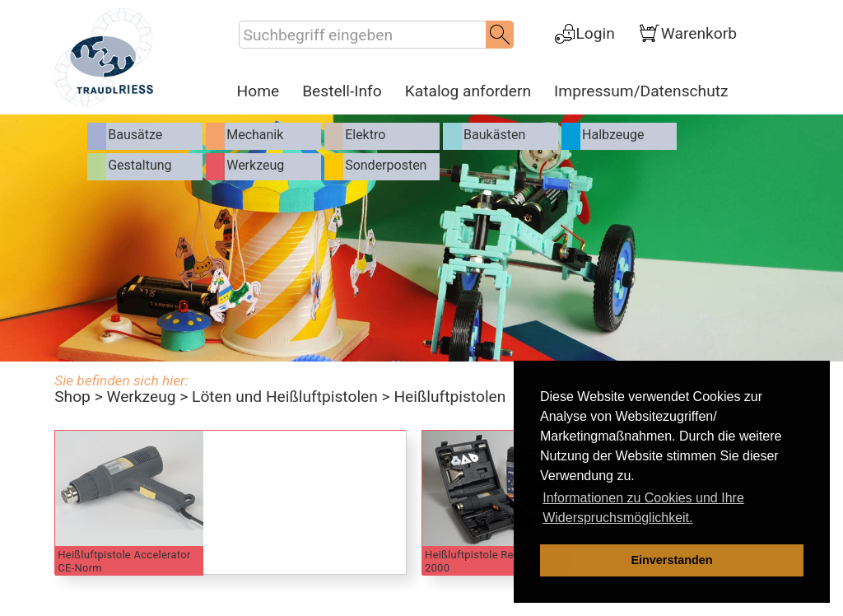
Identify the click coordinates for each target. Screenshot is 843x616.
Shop (72, 397)
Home (258, 91)
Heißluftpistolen (449, 397)
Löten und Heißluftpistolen (285, 397)
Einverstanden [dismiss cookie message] (671, 560)
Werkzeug (141, 397)
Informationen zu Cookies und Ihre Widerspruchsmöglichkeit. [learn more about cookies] (643, 508)
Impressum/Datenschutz (641, 91)
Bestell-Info (342, 91)
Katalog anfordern (468, 91)
